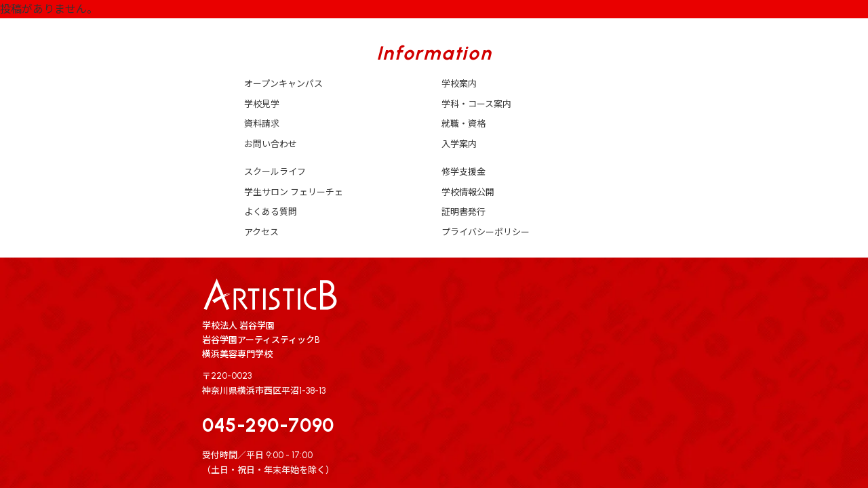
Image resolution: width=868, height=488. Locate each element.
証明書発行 (463, 212)
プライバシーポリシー (486, 232)
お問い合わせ (271, 144)
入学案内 (459, 144)
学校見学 (262, 104)
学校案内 (459, 84)
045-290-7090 (268, 425)
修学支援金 (463, 172)
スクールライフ (275, 172)
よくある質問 (271, 212)
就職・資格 (463, 124)
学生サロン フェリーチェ (294, 192)
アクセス (261, 232)
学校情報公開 (468, 192)
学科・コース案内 (476, 104)
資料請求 (262, 124)
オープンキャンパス (283, 84)
